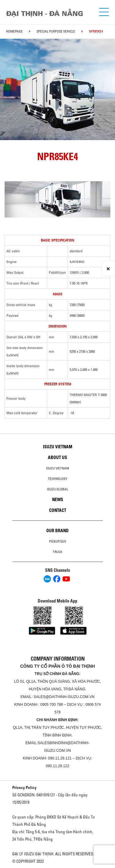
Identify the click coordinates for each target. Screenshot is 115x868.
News (58, 500)
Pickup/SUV (58, 541)
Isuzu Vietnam (58, 447)
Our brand (57, 531)
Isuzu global (57, 489)
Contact (58, 510)
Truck (57, 552)
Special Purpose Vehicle (56, 31)
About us (57, 458)
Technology (58, 479)
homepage (14, 31)
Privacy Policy (24, 787)
